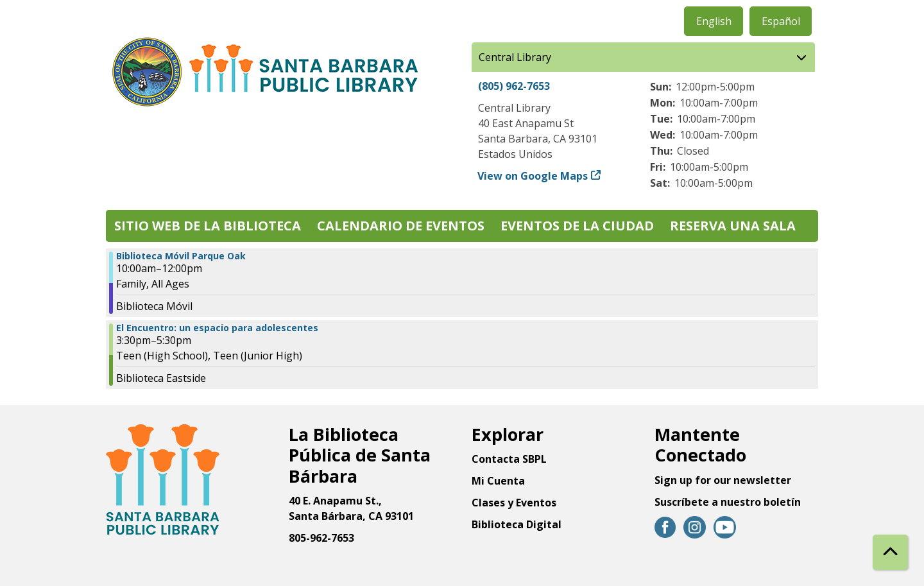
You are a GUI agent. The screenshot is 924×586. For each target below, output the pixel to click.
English (714, 21)
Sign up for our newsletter (723, 480)
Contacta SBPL (509, 459)
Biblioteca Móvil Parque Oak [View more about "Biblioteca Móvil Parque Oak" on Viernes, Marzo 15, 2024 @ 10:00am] (181, 256)
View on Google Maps (533, 176)
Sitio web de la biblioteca (208, 226)
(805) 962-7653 (514, 86)
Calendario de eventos (401, 226)
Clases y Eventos (514, 503)
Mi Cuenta (498, 481)
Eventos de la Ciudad (577, 226)
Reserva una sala (733, 226)
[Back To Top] (890, 552)
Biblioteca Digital (517, 524)
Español (781, 21)
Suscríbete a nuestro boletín (728, 502)
